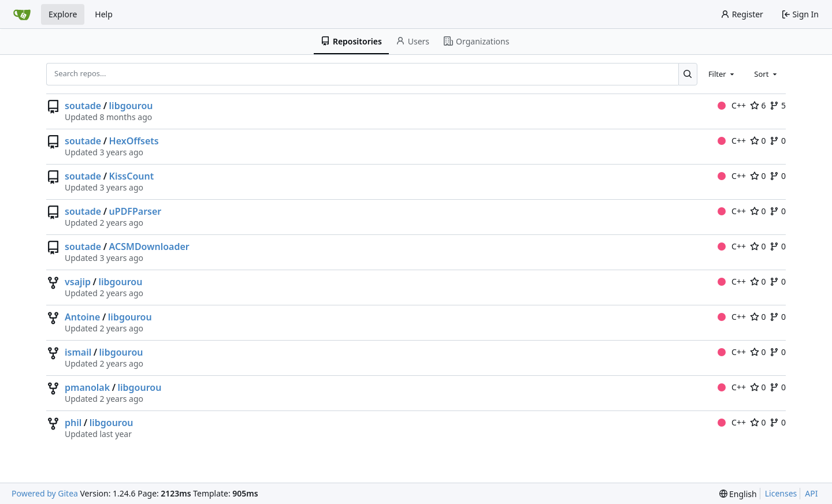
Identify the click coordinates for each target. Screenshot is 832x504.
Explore (63, 14)
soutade (83, 106)
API (811, 493)
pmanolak (87, 387)
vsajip (78, 282)
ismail (78, 352)
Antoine (82, 317)
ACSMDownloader (149, 247)
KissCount (132, 176)
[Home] (22, 14)
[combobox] (722, 74)
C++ (732, 105)
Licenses (781, 493)
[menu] (738, 494)
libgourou (131, 106)
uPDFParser (135, 211)
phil (73, 423)
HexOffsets (134, 141)
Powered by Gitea (45, 493)
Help (104, 14)
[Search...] (688, 74)
